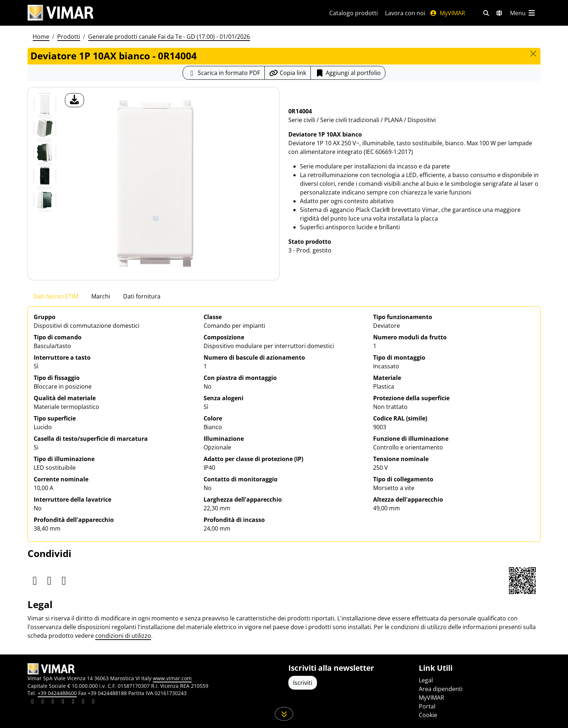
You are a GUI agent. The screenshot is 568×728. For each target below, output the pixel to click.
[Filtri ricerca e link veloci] (486, 13)
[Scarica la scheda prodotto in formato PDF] (224, 73)
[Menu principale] (523, 13)
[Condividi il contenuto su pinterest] (53, 702)
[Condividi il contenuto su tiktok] (93, 702)
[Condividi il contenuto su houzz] (83, 702)
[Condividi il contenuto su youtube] (73, 702)
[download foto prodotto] (74, 100)
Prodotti (69, 37)
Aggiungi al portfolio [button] (348, 73)
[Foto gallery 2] (45, 152)
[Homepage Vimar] (60, 13)
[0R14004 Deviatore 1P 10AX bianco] (45, 104)
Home (41, 37)
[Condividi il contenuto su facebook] (43, 702)
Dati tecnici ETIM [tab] (56, 296)
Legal (426, 680)
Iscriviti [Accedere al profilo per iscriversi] (303, 683)
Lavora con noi (405, 13)
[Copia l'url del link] (288, 73)
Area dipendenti (441, 689)
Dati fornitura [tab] (142, 296)
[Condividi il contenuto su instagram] (63, 702)
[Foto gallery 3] (45, 176)
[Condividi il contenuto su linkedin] (33, 702)
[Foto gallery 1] (45, 128)
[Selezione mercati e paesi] (499, 13)
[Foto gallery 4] (45, 200)
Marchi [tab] (101, 296)
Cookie (428, 715)
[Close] (533, 54)
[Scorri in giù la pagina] (284, 714)
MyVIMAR (447, 13)
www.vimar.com (172, 678)
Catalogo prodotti (354, 13)
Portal (427, 706)
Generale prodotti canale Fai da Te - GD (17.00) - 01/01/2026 (169, 37)
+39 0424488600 (57, 693)
